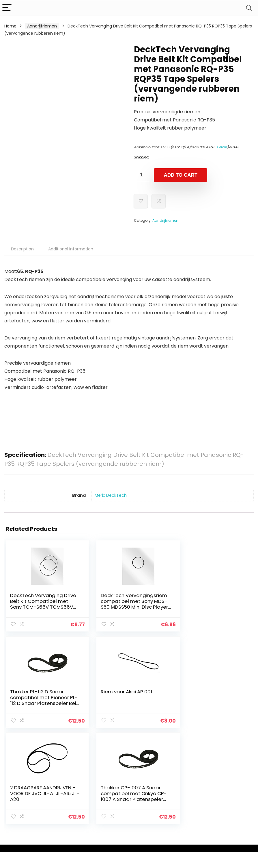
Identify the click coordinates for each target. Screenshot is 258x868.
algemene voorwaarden (229, 787)
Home (10, 26)
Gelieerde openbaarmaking (233, 801)
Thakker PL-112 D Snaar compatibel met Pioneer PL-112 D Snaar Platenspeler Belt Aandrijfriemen (209, 607)
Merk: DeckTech (111, 495)
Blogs (181, 793)
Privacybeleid (229, 777)
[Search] (249, 8)
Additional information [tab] (71, 249)
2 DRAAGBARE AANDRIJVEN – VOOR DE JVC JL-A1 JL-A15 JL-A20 (126, 697)
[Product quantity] (142, 175)
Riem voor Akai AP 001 (36, 691)
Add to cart (181, 175)
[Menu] (7, 8)
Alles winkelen (189, 785)
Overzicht (186, 801)
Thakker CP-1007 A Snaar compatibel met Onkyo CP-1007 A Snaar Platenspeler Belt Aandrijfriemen (210, 703)
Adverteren (187, 817)
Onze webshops (192, 809)
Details (222, 147)
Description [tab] (22, 249)
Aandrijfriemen (42, 26)
